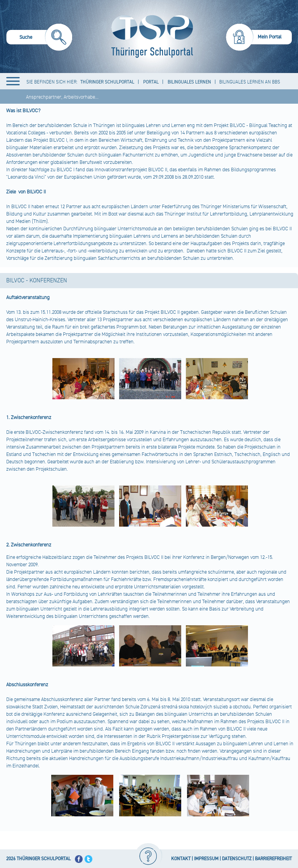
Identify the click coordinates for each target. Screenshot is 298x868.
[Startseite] (150, 37)
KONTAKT (181, 859)
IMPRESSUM (206, 859)
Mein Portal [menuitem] (270, 37)
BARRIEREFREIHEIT (273, 859)
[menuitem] (39, 38)
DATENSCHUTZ (237, 859)
